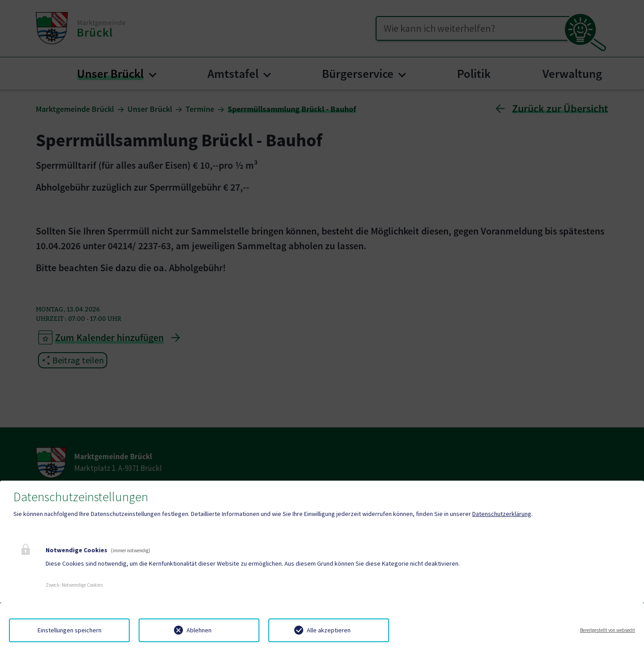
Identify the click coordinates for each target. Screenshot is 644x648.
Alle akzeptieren (329, 630)
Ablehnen (199, 630)
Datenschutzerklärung (502, 514)
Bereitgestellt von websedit (608, 630)
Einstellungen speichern (70, 630)
